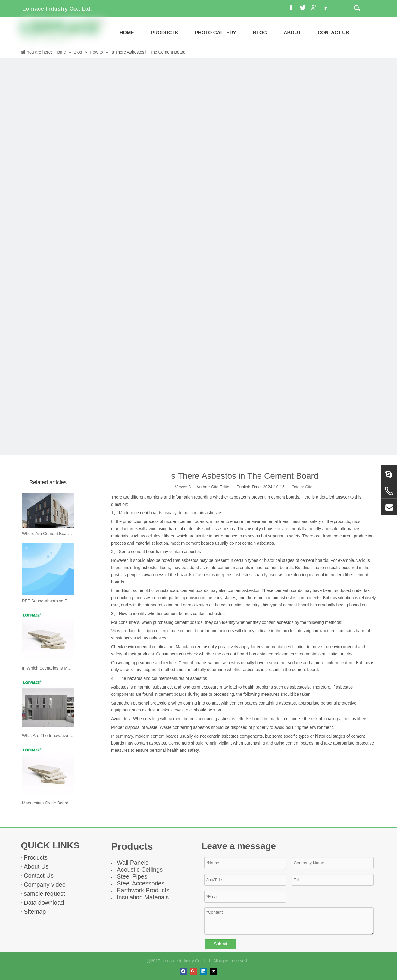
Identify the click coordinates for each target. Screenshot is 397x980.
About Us (36, 866)
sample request (44, 894)
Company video (45, 885)
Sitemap (35, 912)
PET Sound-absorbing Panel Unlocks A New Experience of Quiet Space (48, 601)
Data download (44, 903)
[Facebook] (183, 971)
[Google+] (194, 971)
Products (36, 857)
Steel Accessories (141, 883)
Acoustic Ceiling (138, 870)
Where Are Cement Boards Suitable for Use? (48, 534)
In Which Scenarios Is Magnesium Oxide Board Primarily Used (48, 668)
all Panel (134, 863)
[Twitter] (214, 971)
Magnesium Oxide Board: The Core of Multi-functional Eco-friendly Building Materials (48, 803)
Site (309, 487)
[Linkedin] (203, 971)
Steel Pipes (132, 876)
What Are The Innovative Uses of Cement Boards (48, 736)
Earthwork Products (143, 890)
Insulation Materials (143, 897)
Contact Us (39, 876)
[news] (198, 257)
